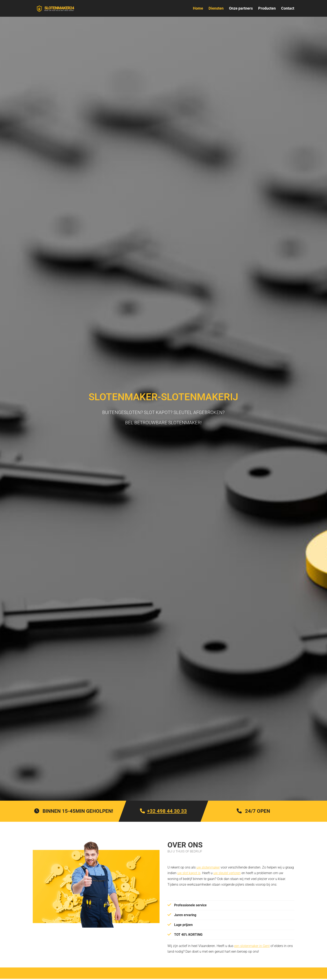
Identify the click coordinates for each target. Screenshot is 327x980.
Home (198, 9)
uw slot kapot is (189, 873)
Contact (288, 9)
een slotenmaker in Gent (252, 946)
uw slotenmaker (208, 867)
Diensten (216, 9)
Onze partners (241, 9)
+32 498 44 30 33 (167, 811)
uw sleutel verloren (227, 873)
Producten (267, 9)
